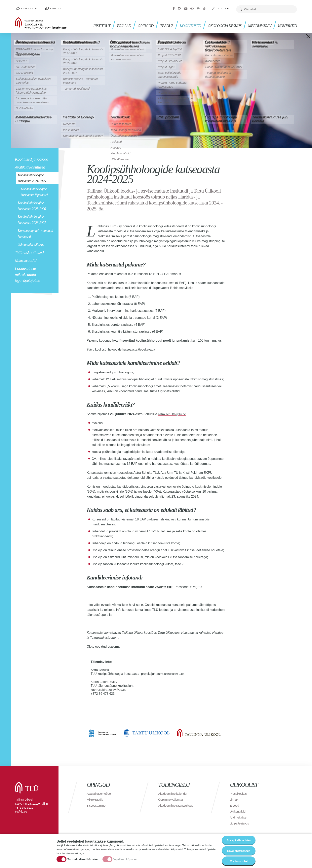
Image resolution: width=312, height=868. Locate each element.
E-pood (234, 804)
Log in (222, 8)
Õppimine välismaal (171, 798)
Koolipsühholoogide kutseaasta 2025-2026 (32, 204)
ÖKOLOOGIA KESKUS (222, 24)
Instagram (180, 8)
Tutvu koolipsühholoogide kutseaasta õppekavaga (122, 348)
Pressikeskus (238, 792)
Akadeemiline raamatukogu (176, 804)
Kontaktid (287, 24)
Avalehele (28, 8)
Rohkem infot (238, 861)
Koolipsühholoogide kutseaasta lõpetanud (34, 191)
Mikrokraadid (25, 259)
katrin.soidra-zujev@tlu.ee (109, 688)
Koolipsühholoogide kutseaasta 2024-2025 (32, 177)
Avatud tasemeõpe (99, 792)
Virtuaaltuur (198, 8)
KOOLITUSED (187, 24)
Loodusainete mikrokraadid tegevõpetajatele (27, 273)
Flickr (192, 8)
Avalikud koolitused (30, 166)
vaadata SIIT (164, 586)
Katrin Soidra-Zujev (104, 680)
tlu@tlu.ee (21, 810)
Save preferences (238, 850)
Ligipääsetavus (240, 822)
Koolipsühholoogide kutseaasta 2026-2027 (32, 218)
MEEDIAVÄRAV (258, 24)
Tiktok (204, 8)
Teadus (162, 24)
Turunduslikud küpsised (83, 859)
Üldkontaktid (238, 810)
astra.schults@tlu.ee (172, 413)
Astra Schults (100, 668)
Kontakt (54, 8)
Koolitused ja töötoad (31, 158)
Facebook (174, 8)
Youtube (186, 8)
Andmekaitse (238, 816)
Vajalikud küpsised (126, 859)
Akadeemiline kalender (173, 792)
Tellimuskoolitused (29, 251)
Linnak (234, 798)
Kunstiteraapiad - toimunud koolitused (35, 232)
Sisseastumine (97, 804)
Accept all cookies (238, 839)
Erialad (118, 24)
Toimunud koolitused (31, 243)
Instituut (96, 24)
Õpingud (141, 24)
